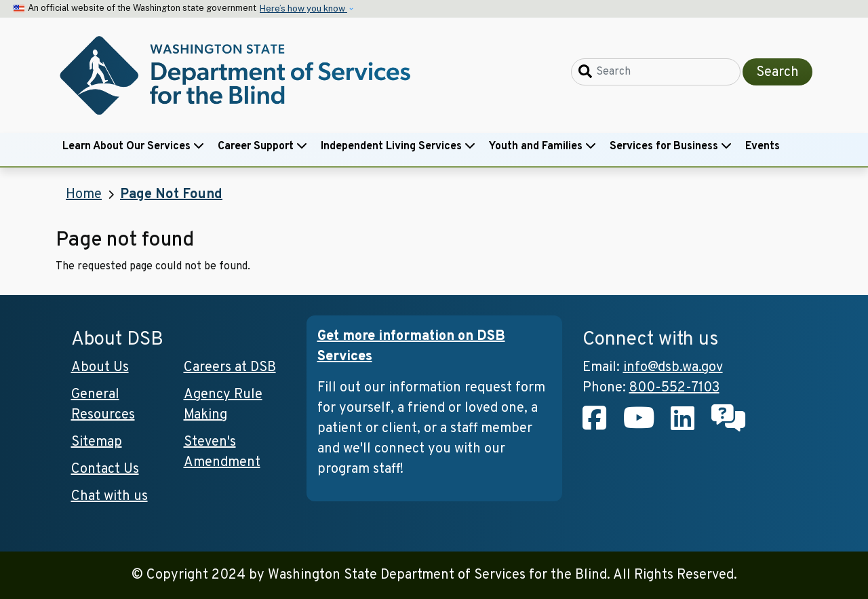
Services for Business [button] (671, 147)
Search (777, 73)
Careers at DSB (230, 368)
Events (763, 147)
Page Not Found (171, 195)
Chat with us (110, 497)
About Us (100, 368)
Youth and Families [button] (542, 147)
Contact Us (105, 469)
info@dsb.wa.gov (673, 368)
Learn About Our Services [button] (133, 147)
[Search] (656, 72)
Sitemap (97, 442)
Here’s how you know (303, 8)
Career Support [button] (262, 147)
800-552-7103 (674, 388)
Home (84, 195)
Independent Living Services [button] (398, 147)
